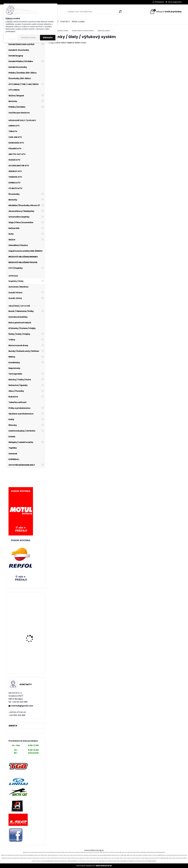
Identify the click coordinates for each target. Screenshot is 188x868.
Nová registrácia (175, 2)
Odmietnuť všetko (28, 38)
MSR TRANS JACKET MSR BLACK (32, 635)
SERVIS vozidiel (78, 22)
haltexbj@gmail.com (22, 706)
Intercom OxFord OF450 (32, 622)
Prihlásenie (159, 2)
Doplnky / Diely (62, 31)
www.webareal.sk (104, 866)
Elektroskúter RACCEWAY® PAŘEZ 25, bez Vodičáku (31, 658)
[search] (120, 11)
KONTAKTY (65, 22)
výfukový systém (104, 31)
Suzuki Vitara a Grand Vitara (83, 31)
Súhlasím (48, 38)
